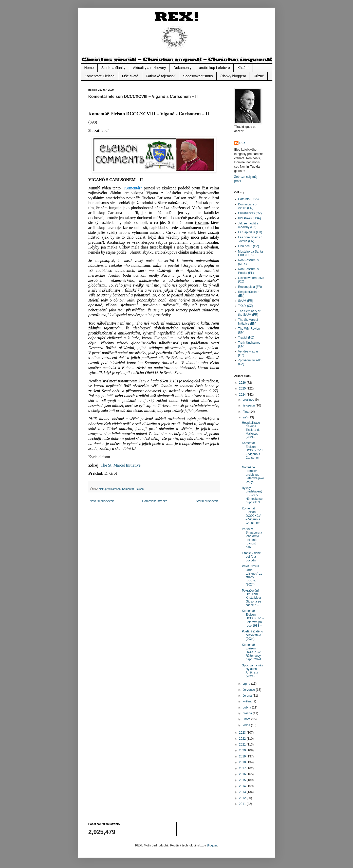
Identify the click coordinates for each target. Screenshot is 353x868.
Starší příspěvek (207, 501)
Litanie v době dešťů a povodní (251, 557)
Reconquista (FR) (250, 287)
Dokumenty (183, 68)
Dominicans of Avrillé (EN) (248, 206)
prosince (249, 400)
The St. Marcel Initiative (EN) (248, 322)
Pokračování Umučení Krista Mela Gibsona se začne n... (251, 598)
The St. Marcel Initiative (120, 465)
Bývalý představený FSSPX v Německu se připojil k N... (252, 495)
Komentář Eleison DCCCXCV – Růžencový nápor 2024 (252, 652)
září (245, 417)
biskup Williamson (110, 489)
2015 (243, 780)
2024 (243, 395)
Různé (259, 76)
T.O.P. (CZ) (246, 306)
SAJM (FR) (246, 301)
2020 (243, 750)
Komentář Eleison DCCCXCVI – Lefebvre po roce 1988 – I (253, 618)
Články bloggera (233, 76)
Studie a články (113, 68)
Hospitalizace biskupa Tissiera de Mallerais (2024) (251, 430)
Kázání (243, 68)
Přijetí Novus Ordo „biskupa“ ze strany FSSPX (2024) (252, 575)
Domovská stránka (155, 501)
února (247, 719)
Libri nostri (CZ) (249, 246)
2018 (243, 762)
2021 (243, 745)
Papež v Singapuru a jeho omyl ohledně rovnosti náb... (252, 538)
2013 (243, 792)
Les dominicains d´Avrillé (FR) (250, 239)
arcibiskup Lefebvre (215, 68)
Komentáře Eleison (100, 76)
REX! (243, 143)
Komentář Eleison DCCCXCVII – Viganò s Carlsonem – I (253, 516)
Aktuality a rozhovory (150, 68)
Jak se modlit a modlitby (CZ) (248, 225)
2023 (243, 733)
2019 (243, 756)
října (246, 412)
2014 (243, 786)
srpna (247, 684)
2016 (243, 774)
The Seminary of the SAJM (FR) (249, 313)
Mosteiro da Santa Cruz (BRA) (250, 253)
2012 (243, 798)
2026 (243, 383)
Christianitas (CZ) (250, 213)
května (247, 701)
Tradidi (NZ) (246, 338)
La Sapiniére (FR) (250, 232)
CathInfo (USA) (248, 199)
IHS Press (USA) (250, 218)
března (248, 713)
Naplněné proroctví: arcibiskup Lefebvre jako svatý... (253, 475)
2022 (243, 739)
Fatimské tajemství (161, 76)
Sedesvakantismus (198, 76)
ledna (247, 725)
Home (89, 68)
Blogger (212, 845)
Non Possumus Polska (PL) (248, 271)
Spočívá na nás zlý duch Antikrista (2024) (252, 671)
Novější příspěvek (102, 501)
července (249, 690)
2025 (243, 388)
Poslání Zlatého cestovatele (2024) (252, 635)
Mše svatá (130, 76)
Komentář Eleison (133, 489)
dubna (247, 707)
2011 (243, 804)
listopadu (249, 405)
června (247, 696)
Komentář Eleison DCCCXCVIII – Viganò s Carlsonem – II (252, 452)
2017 (243, 768)
